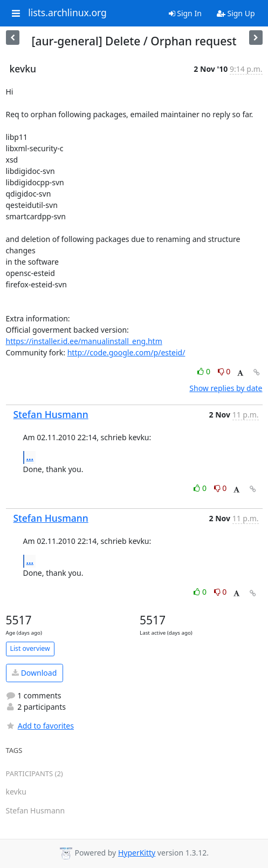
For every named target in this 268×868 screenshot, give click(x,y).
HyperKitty (137, 853)
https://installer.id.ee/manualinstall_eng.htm (84, 341)
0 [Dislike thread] (224, 371)
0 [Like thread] (205, 371)
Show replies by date (226, 388)
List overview (30, 648)
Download (34, 673)
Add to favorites (40, 726)
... (30, 457)
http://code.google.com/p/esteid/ (126, 352)
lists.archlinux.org (67, 13)
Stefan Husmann (51, 414)
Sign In (185, 13)
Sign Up (236, 13)
